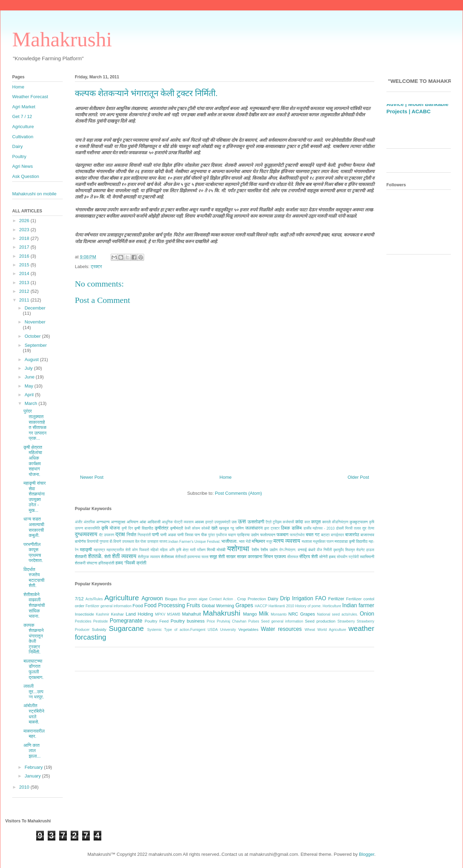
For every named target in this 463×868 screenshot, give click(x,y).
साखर (231, 557)
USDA (213, 630)
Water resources (281, 629)
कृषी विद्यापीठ (144, 528)
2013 (25, 283)
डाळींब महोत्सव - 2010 (319, 528)
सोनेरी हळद (327, 557)
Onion (367, 614)
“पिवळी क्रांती (135, 563)
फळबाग (282, 535)
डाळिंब (297, 528)
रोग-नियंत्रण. (288, 550)
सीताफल (293, 557)
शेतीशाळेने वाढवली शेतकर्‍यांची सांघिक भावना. (34, 605)
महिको (154, 550)
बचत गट (313, 535)
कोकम (196, 528)
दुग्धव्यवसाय (86, 534)
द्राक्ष (120, 534)
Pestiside (101, 621)
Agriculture (122, 598)
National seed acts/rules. (337, 614)
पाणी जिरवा (186, 535)
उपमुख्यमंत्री (222, 522)
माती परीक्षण (198, 550)
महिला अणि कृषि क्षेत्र (174, 550)
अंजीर (79, 522)
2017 (25, 247)
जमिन (240, 528)
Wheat (310, 630)
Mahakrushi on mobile (34, 194)
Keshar (117, 614)
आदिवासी (154, 522)
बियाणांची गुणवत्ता (98, 542)
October (33, 336)
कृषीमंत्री (177, 528)
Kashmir (103, 614)
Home (226, 477)
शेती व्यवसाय (124, 556)
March (32, 403)
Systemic (155, 630)
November (35, 322)
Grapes (244, 605)
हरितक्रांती (107, 563)
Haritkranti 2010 (281, 606)
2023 (25, 230)
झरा (267, 528)
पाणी (155, 535)
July (29, 368)
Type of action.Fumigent (185, 630)
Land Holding (139, 614)
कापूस (316, 522)
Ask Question (26, 176)
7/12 (79, 599)
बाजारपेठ (352, 535)
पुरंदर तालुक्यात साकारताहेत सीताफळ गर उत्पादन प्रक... (35, 425)
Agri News (22, 166)
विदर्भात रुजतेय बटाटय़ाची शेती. (34, 578)
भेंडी (248, 542)
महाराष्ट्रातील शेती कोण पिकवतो (128, 550)
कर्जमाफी (288, 522)
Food (138, 606)
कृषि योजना (111, 528)
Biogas (171, 599)
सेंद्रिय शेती (309, 557)
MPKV (160, 614)
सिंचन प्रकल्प (275, 557)
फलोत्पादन (268, 535)
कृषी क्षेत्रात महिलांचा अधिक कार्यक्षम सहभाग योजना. (33, 461)
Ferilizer (336, 599)
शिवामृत (350, 550)
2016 (25, 256)
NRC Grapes (301, 614)
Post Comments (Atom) (238, 493)
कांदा (299, 522)
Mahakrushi (62, 39)
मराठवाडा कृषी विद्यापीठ (351, 541)
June (30, 377)
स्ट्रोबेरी (354, 557)
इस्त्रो (209, 522)
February (34, 767)
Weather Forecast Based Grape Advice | (414, 110)
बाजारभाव (367, 535)
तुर (364, 528)
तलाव (358, 528)
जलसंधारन (254, 528)
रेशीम (255, 550)
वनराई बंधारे (306, 550)
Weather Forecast (30, 97)
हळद (119, 563)
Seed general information (282, 621)
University (228, 630)
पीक (204, 535)
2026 (25, 221)
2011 (25, 300)
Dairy (273, 599)
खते (214, 528)
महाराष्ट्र (99, 550)
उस (234, 522)
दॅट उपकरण (107, 535)
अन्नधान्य (103, 522)
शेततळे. (95, 556)
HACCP (261, 606)
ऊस (242, 521)
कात (307, 522)
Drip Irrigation (296, 598)
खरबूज (224, 528)
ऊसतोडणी (256, 522)
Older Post (358, 477)
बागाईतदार (337, 535)
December (35, 308)
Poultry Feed (157, 621)
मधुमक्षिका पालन (323, 542)
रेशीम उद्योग (269, 550)
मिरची (211, 550)
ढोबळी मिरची (344, 528)
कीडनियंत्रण (340, 522)
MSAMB (174, 614)
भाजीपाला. (230, 541)
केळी (187, 528)
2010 (25, 787)
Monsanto (279, 614)
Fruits (193, 605)
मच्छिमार (258, 541)
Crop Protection (252, 599)
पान (197, 535)
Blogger (367, 854)
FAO (321, 598)
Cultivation (23, 137)
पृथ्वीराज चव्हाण (226, 535)
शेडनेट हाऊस (365, 550)
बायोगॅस (80, 541)
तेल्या (371, 528)
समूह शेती (217, 557)
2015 (25, 265)
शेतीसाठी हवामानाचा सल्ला (192, 557)
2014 (25, 273)
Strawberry (346, 621)
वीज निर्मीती (324, 550)
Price (211, 621)
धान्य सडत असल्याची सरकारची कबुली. (34, 527)
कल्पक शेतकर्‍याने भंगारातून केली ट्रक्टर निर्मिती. (33, 639)
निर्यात (132, 535)
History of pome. (308, 606)
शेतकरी (81, 557)
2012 (25, 291)
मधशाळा (307, 542)
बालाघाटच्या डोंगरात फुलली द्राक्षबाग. (33, 669)
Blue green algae (194, 599)
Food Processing (164, 605)
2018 (25, 238)
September (36, 345)
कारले (326, 522)
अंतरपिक (89, 522)
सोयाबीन (342, 557)
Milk (264, 614)
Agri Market (24, 107)
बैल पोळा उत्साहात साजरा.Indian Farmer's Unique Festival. (178, 542)
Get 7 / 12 (22, 116)
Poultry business (188, 621)
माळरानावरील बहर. (34, 734)
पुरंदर (211, 535)
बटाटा (325, 535)
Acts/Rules (94, 599)
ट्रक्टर (96, 267)
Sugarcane (126, 628)
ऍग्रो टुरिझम (273, 522)
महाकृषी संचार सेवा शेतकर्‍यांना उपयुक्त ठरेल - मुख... (34, 497)
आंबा (143, 522)
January (33, 776)
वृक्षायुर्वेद (339, 550)
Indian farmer (358, 605)
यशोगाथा (238, 549)
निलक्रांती (144, 535)
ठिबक (285, 528)
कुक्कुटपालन (359, 522)
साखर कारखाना (250, 557)
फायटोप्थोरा (297, 535)
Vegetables (248, 629)
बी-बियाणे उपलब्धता (122, 542)
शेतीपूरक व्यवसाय (149, 557)
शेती (107, 557)
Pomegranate (126, 621)
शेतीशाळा (168, 557)
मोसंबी (221, 550)
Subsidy (99, 629)
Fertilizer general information (109, 606)
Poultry (19, 157)
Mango (250, 614)
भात (242, 541)
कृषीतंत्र (162, 528)
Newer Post (92, 477)
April (30, 395)
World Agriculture (332, 630)
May (30, 386)
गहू (232, 528)
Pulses (254, 621)
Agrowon (152, 598)
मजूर (269, 542)
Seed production (320, 621)
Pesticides (83, 621)
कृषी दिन (127, 528)
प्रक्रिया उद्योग (248, 535)
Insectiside (84, 614)
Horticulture (332, 606)
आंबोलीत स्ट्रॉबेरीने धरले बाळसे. (34, 714)
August (32, 359)
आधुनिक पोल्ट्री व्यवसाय (178, 522)
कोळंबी (206, 528)
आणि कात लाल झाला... (32, 751)
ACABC (421, 124)
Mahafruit (191, 614)
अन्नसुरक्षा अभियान (125, 522)
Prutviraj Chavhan (232, 621)
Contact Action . (222, 599)
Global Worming (218, 606)
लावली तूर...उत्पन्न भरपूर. (34, 691)
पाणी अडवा (168, 535)
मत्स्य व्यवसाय (287, 541)
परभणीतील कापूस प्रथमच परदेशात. (33, 553)
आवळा (199, 522)
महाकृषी (86, 550)
